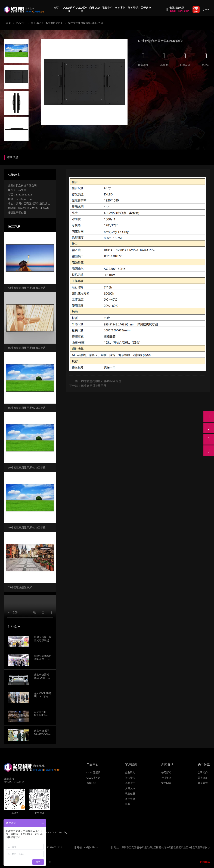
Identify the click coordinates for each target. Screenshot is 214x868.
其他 (128, 804)
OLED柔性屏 (82, 9)
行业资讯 (166, 778)
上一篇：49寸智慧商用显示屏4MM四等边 (95, 381)
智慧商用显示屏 (54, 23)
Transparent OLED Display (52, 832)
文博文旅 (130, 788)
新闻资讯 (133, 8)
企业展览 (130, 772)
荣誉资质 (203, 778)
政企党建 (130, 799)
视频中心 (107, 8)
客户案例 (120, 8)
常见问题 (166, 783)
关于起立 (146, 8)
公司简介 (203, 772)
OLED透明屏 (69, 9)
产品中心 (21, 23)
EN (207, 9)
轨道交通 (130, 794)
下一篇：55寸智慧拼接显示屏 (88, 386)
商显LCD (95, 8)
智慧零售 (130, 778)
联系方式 (203, 783)
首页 (56, 8)
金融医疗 (130, 783)
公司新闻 (166, 772)
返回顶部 (205, 862)
